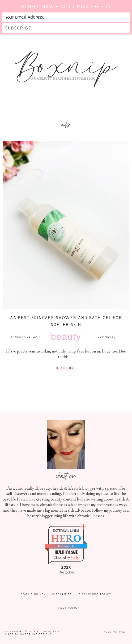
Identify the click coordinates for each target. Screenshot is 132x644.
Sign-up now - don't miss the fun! (66, 6)
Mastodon (66, 572)
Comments (107, 337)
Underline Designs (36, 634)
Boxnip (54, 632)
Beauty (66, 337)
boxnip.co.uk (66, 546)
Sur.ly (75, 558)
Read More (66, 368)
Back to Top (115, 632)
